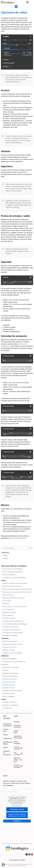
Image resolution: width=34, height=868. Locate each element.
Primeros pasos (6, 730)
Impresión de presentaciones (11, 630)
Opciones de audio (8, 694)
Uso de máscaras (8, 615)
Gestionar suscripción (18, 748)
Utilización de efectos (9, 612)
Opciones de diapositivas (10, 676)
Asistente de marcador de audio (12, 644)
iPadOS (5, 558)
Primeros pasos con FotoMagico (13, 569)
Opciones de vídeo (8, 685)
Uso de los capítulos (9, 618)
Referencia (5, 656)
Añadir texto (6, 604)
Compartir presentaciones (10, 627)
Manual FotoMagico (17, 743)
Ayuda (4, 699)
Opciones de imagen (9, 682)
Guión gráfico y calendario (11, 667)
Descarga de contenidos (10, 636)
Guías (3, 580)
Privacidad (22, 860)
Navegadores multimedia (10, 673)
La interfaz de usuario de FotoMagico (14, 578)
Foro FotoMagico (18, 753)
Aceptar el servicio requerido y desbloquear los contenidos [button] (17, 815)
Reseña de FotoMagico (18, 766)
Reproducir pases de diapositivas (13, 621)
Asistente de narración (9, 647)
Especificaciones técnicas (7, 743)
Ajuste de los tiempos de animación (14, 598)
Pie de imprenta (14, 860)
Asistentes (5, 638)
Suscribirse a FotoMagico (10, 705)
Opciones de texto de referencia (12, 691)
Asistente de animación (10, 641)
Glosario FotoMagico (9, 575)
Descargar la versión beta (17, 726)
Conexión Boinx (7, 708)
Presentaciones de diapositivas (7, 725)
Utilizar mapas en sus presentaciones (14, 607)
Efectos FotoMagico (9, 696)
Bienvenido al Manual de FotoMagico (14, 566)
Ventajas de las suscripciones (7, 753)
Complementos (7, 738)
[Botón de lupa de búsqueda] (31, 548)
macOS (5, 556)
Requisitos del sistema (9, 702)
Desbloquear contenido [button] (17, 809)
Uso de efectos (15, 538)
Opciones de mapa (8, 688)
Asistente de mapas (9, 650)
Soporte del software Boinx (18, 760)
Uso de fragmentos (8, 609)
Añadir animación (8, 595)
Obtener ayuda (16, 732)
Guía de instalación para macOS (13, 572)
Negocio (5, 747)
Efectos (24, 538)
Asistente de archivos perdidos (12, 653)
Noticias (5, 735)
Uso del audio (7, 601)
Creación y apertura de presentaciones (15, 583)
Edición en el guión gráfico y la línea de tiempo (17, 589)
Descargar (17, 722)
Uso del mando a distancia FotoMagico (15, 624)
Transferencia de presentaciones (13, 633)
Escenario (5, 670)
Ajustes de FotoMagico (10, 659)
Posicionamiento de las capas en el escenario (17, 592)
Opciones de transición (10, 679)
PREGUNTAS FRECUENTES (18, 737)
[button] (16, 7)
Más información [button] (17, 806)
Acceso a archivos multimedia (12, 586)
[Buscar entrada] (15, 548)
